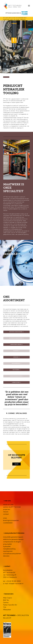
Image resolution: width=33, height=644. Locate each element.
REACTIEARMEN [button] (16, 370)
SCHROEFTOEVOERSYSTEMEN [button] (17, 376)
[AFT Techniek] (16, 6)
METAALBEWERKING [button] (17, 364)
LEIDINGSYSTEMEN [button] (16, 383)
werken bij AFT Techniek (12, 507)
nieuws (6, 512)
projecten (7, 509)
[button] (29, 6)
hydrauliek (7, 546)
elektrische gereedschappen (13, 539)
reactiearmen (8, 551)
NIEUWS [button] (16, 464)
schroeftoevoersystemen (12, 554)
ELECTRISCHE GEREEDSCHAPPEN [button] (17, 338)
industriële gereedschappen (13, 537)
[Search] (24, 6)
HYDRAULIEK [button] (16, 357)
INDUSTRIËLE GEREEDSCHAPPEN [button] (16, 332)
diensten (6, 556)
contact (6, 514)
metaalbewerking (9, 549)
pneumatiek (7, 544)
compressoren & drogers (12, 542)
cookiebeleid (8, 523)
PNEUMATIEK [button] (17, 351)
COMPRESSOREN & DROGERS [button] (16, 345)
